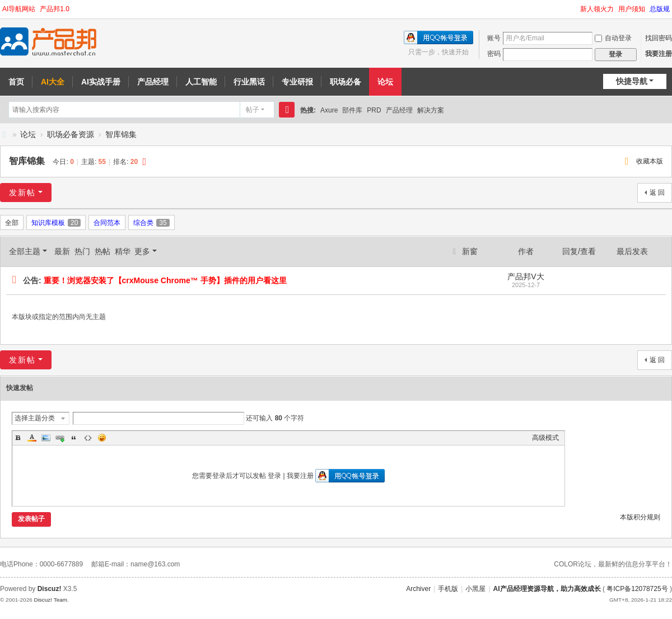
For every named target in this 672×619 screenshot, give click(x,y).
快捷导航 (632, 81)
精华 (123, 251)
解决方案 (431, 110)
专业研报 (297, 82)
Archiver (418, 589)
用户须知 (632, 9)
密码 (494, 54)
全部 (12, 223)
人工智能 (201, 82)
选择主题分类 (35, 418)
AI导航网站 (19, 9)
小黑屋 (475, 589)
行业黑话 (249, 82)
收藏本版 (650, 161)
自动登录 (613, 38)
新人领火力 (597, 9)
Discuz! (50, 589)
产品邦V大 (526, 276)
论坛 (385, 82)
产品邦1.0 (55, 9)
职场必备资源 (71, 134)
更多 (142, 251)
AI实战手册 (101, 82)
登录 (274, 476)
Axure (329, 110)
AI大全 (53, 82)
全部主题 (25, 251)
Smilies (102, 438)
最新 (62, 251)
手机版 (448, 589)
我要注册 (659, 54)
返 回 (657, 193)
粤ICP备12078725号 (637, 589)
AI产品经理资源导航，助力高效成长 (547, 589)
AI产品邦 (4, 135)
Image (46, 438)
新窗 (470, 251)
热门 (82, 251)
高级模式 (545, 438)
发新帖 (22, 193)
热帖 (102, 251)
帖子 (253, 110)
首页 (16, 82)
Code (88, 438)
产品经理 (153, 82)
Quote (74, 438)
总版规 (660, 9)
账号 (494, 38)
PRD (374, 110)
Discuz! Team (50, 600)
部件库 (352, 110)
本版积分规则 (640, 517)
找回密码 (659, 38)
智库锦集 (121, 134)
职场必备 (346, 82)
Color (32, 438)
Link (60, 438)
